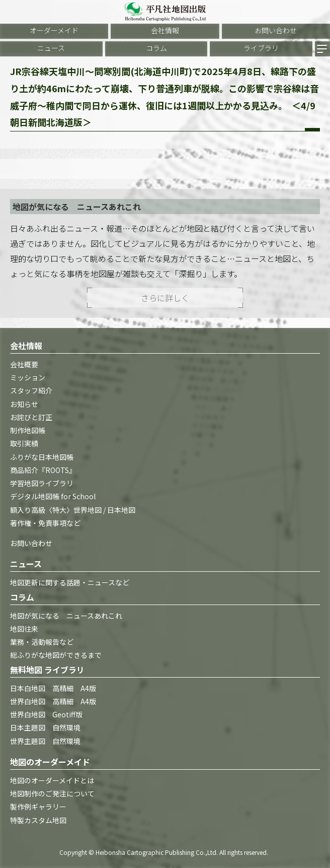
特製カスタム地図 (38, 820)
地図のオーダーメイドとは (52, 780)
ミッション (28, 377)
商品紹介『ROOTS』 (43, 470)
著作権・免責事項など (45, 523)
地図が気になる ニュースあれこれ (66, 616)
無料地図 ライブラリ (47, 670)
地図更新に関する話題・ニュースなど (70, 582)
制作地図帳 (28, 430)
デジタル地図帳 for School (53, 496)
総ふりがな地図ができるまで (56, 655)
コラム (156, 48)
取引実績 (24, 443)
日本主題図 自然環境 (45, 727)
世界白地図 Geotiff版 (46, 714)
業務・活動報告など (42, 642)
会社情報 (165, 30)
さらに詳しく (165, 298)
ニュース (51, 48)
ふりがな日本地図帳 (42, 457)
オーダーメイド (54, 30)
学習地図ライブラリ (42, 483)
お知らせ (24, 404)
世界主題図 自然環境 (45, 741)
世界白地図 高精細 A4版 (53, 701)
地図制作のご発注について (52, 793)
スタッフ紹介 (31, 390)
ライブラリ (261, 48)
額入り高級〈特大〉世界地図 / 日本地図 (73, 510)
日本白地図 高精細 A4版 (53, 688)
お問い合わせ (276, 30)
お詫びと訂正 (31, 417)
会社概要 (24, 364)
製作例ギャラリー (38, 807)
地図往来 (24, 629)
